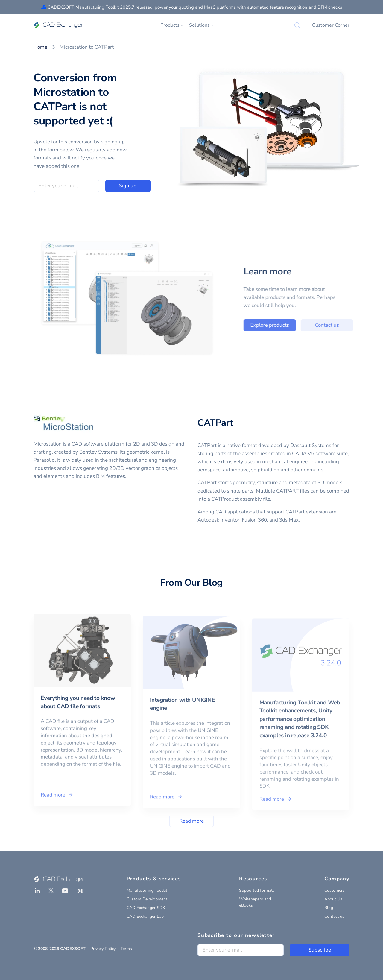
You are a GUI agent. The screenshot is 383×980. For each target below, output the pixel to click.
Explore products (278, 325)
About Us (333, 899)
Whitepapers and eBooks (255, 902)
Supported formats (257, 890)
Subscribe (320, 950)
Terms (126, 949)
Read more (191, 821)
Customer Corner (331, 25)
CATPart (215, 423)
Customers (335, 890)
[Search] (297, 25)
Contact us (335, 325)
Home (40, 47)
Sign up (128, 186)
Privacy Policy (103, 949)
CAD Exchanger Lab (145, 916)
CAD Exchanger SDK (146, 908)
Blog (329, 908)
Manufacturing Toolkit (147, 890)
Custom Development (147, 899)
